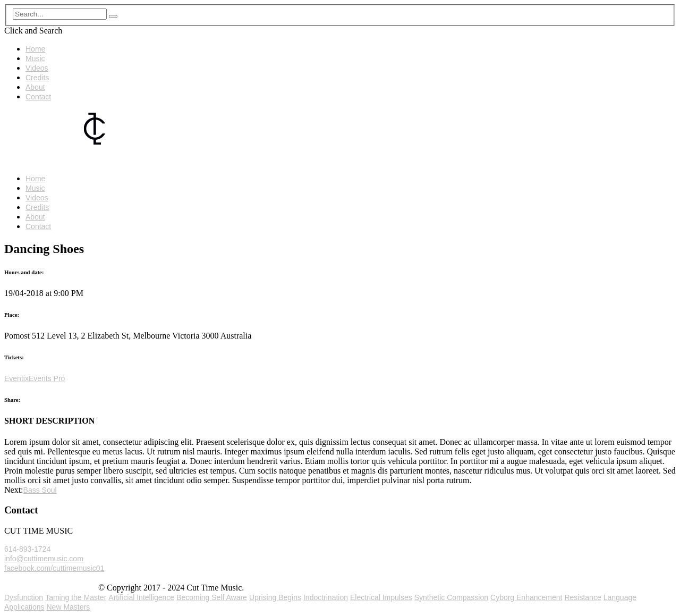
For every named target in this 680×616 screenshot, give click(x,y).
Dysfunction (24, 597)
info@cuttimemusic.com (44, 559)
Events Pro (47, 378)
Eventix (16, 378)
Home (35, 49)
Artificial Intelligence (141, 597)
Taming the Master (76, 597)
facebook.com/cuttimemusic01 (54, 568)
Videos (37, 68)
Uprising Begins (275, 597)
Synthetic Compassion (451, 597)
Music (35, 58)
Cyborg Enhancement (526, 597)
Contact (38, 97)
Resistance (583, 597)
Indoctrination (326, 597)
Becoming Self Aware (212, 597)
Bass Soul (40, 490)
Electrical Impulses (381, 597)
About (35, 87)
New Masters (69, 607)
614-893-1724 (27, 549)
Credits (37, 78)
